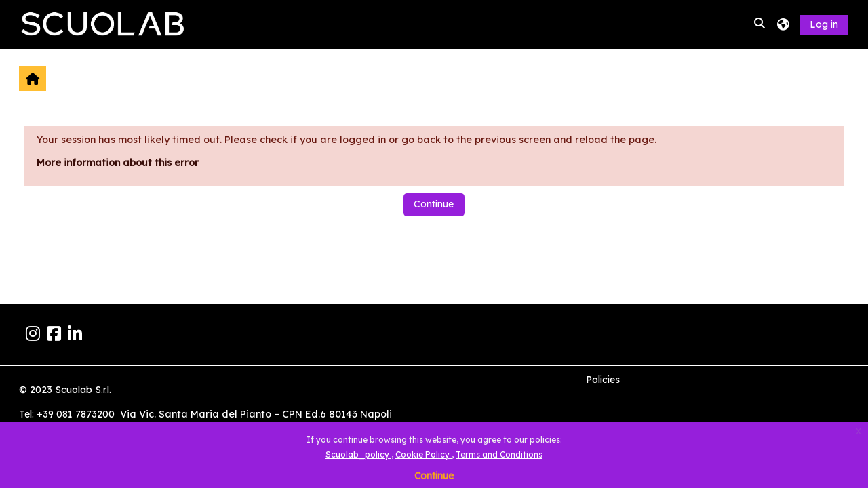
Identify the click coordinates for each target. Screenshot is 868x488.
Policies (603, 380)
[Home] (104, 24)
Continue (434, 476)
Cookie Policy (423, 454)
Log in (824, 24)
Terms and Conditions (499, 454)
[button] (760, 24)
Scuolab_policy (358, 454)
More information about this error (118, 163)
